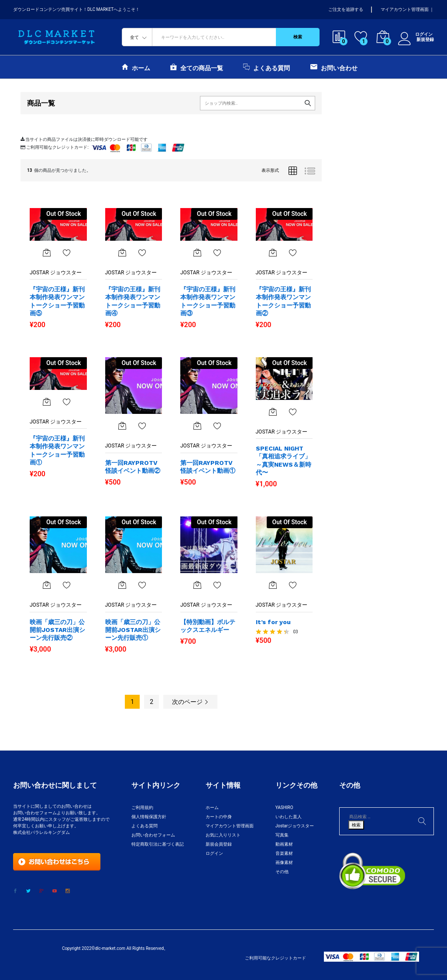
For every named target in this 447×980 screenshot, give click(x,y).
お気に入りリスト (223, 835)
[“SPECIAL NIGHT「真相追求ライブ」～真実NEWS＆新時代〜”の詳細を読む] (273, 412)
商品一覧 (41, 103)
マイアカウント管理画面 (405, 9)
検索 (298, 37)
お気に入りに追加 (67, 253)
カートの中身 (219, 817)
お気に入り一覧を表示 (67, 585)
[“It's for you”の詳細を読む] (273, 585)
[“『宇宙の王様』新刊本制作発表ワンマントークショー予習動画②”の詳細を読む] (273, 253)
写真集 (282, 835)
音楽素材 (284, 853)
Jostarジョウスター (295, 826)
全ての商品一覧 (197, 67)
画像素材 (284, 862)
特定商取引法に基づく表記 (158, 844)
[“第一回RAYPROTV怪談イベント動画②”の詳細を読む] (122, 426)
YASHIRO (284, 808)
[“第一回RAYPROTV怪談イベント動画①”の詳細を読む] (197, 426)
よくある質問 (266, 67)
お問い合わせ (334, 67)
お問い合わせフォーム (153, 835)
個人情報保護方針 (149, 817)
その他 (282, 872)
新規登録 (425, 39)
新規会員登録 (219, 844)
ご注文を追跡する (346, 9)
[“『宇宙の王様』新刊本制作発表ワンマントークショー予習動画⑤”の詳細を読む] (47, 253)
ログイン (416, 34)
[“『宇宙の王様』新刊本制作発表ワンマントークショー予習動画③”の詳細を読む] (197, 253)
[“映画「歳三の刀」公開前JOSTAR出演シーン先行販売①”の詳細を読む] (122, 585)
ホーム (136, 67)
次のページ (190, 702)
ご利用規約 (142, 808)
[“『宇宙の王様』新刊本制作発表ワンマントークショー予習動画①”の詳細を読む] (47, 402)
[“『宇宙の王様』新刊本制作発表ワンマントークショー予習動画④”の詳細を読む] (122, 253)
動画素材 (284, 844)
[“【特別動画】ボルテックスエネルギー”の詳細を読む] (197, 585)
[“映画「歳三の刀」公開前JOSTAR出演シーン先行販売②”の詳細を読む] (47, 585)
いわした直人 (289, 817)
